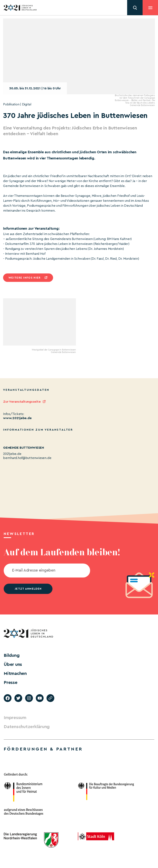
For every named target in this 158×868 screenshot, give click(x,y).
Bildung (12, 655)
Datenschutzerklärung (27, 727)
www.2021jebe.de (17, 418)
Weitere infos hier (24, 278)
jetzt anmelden (28, 589)
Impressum (15, 718)
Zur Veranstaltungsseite (22, 402)
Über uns (13, 664)
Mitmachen (15, 673)
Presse (11, 682)
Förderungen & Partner (43, 749)
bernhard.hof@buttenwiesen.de (27, 458)
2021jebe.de (12, 454)
